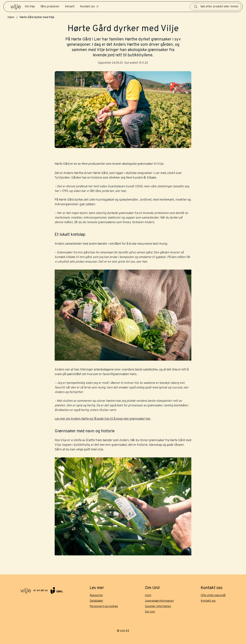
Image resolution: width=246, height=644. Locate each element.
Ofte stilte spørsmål (213, 596)
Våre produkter (50, 7)
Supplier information (158, 606)
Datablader (96, 601)
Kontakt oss (89, 7)
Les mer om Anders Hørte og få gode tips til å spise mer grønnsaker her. (103, 419)
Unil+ (148, 596)
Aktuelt (70, 7)
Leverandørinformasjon (159, 601)
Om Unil (150, 612)
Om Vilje (30, 7)
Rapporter (96, 596)
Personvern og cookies (104, 606)
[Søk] (196, 7)
